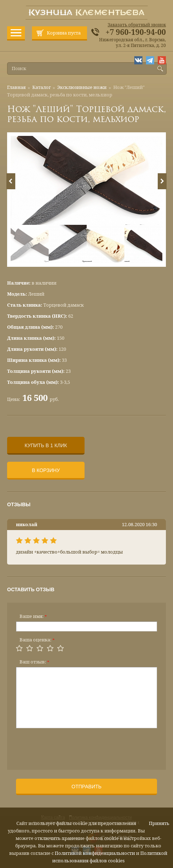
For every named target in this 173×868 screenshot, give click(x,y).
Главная (16, 87)
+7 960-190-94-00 (136, 32)
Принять (159, 823)
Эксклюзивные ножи (82, 87)
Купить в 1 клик (46, 445)
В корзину (46, 470)
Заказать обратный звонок (137, 25)
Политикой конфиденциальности (95, 853)
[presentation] (70, 747)
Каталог (42, 87)
